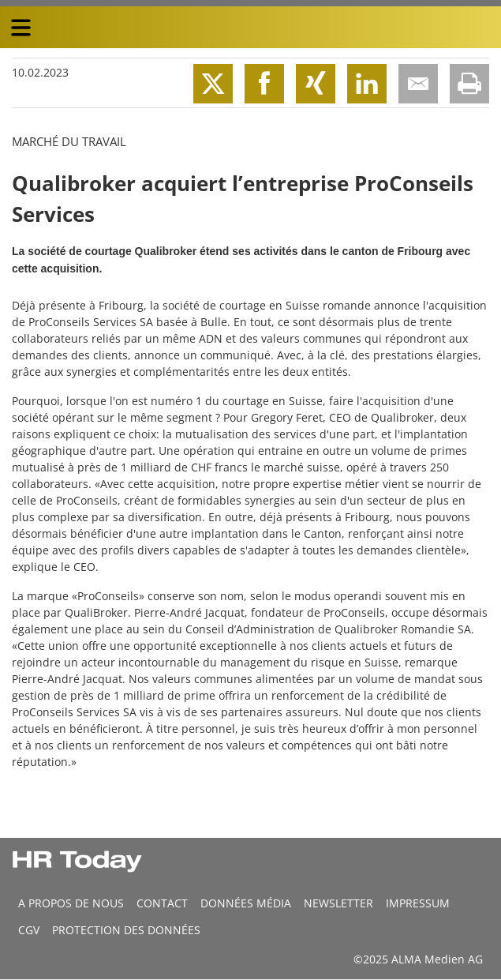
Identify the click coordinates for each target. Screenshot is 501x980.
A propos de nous (71, 903)
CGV (29, 930)
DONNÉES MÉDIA (246, 903)
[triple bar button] (21, 28)
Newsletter (338, 903)
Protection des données (126, 930)
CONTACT (162, 903)
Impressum (418, 903)
